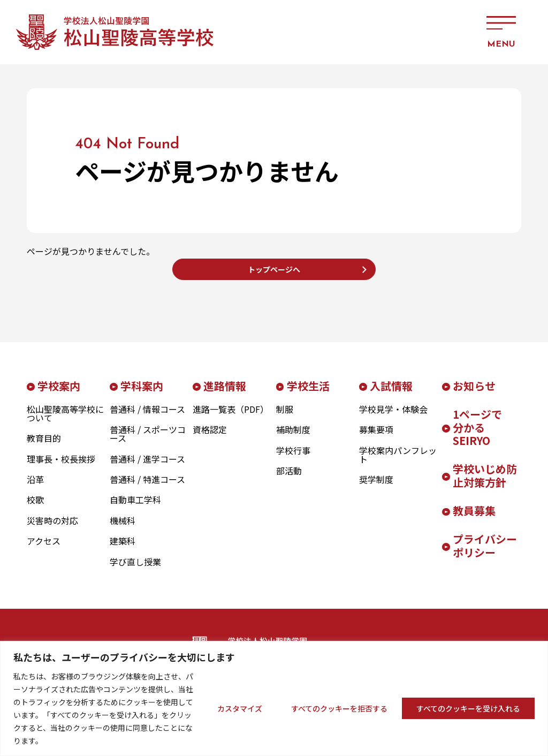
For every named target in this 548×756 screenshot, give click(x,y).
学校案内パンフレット (398, 463)
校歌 (35, 508)
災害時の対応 (52, 528)
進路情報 (225, 394)
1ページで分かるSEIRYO (477, 435)
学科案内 (142, 394)
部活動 (289, 479)
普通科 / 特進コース (147, 487)
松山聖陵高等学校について (65, 421)
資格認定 (210, 438)
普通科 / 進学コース (147, 467)
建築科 (123, 549)
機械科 (123, 528)
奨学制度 (376, 487)
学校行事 (293, 458)
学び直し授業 (135, 570)
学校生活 (308, 394)
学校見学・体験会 (393, 417)
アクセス (444, 32)
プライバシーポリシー (485, 554)
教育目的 (44, 447)
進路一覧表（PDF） (231, 417)
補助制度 (293, 438)
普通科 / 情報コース (147, 417)
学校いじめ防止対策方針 (485, 484)
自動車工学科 (135, 508)
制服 (285, 417)
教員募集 (474, 519)
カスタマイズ (240, 708)
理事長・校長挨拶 (61, 467)
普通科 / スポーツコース (148, 442)
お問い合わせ (398, 32)
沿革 (35, 487)
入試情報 (391, 394)
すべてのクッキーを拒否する (339, 708)
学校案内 (59, 394)
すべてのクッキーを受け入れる (468, 708)
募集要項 (376, 438)
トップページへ (274, 273)
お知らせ (474, 394)
